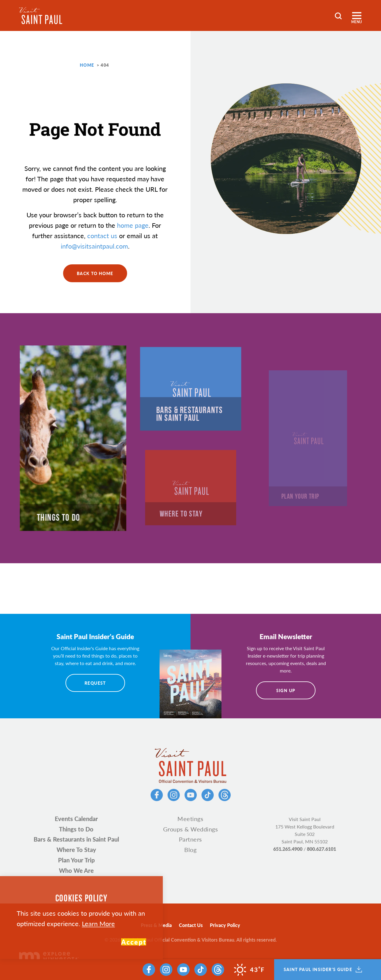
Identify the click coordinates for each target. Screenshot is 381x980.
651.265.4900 (288, 849)
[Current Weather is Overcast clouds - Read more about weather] (249, 970)
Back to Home (95, 273)
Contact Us (191, 925)
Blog (190, 850)
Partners (190, 839)
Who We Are (76, 870)
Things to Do (76, 829)
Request (95, 683)
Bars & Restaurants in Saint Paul (76, 839)
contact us (102, 235)
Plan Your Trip (76, 860)
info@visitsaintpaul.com (94, 246)
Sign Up (286, 690)
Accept (134, 942)
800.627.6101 (321, 849)
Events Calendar (76, 819)
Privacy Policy (225, 925)
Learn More (98, 923)
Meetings (190, 819)
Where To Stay (76, 850)
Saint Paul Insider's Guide (323, 970)
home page (133, 225)
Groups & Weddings (191, 829)
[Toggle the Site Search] (338, 15)
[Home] (41, 16)
